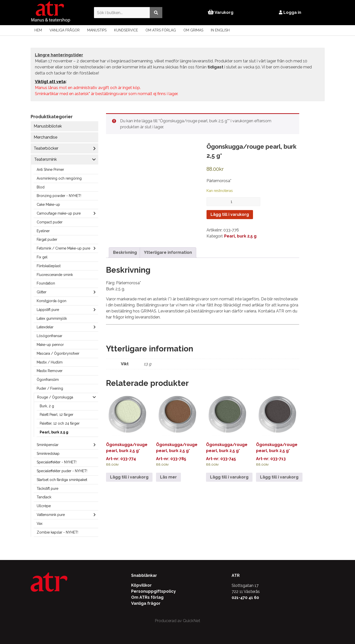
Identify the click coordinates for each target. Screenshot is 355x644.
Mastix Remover (50, 371)
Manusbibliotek (48, 126)
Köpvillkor (141, 585)
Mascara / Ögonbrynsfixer (58, 353)
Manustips (97, 30)
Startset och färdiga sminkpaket (62, 480)
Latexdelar (45, 327)
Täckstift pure (47, 489)
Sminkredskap (48, 454)
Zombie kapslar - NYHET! (57, 532)
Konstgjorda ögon (52, 301)
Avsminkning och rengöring (59, 178)
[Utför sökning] (156, 12)
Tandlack (44, 497)
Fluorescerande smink (55, 275)
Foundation (46, 283)
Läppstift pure (48, 310)
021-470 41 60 (245, 598)
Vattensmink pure (51, 515)
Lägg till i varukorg (230, 214)
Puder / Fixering (50, 388)
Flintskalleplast (49, 266)
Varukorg (221, 12)
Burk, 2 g (47, 406)
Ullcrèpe (44, 506)
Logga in (290, 12)
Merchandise (45, 137)
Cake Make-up (48, 205)
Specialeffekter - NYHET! (57, 462)
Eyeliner (43, 231)
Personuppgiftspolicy (154, 591)
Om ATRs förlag (161, 30)
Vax (40, 524)
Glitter (42, 292)
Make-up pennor (50, 345)
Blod (41, 187)
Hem (38, 30)
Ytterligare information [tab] (168, 252)
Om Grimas (193, 30)
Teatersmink (45, 159)
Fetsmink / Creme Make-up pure (63, 248)
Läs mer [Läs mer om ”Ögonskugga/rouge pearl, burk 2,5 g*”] (168, 477)
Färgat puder (47, 239)
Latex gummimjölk (52, 318)
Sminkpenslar (48, 445)
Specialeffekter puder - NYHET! (62, 471)
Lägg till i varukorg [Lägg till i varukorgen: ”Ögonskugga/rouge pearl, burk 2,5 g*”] (129, 477)
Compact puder (50, 222)
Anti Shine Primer (50, 170)
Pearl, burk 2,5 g (54, 432)
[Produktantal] (233, 202)
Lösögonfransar (49, 336)
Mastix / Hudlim (50, 362)
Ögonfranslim (48, 380)
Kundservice (126, 30)
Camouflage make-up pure (59, 213)
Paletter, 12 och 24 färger (60, 423)
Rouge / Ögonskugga (55, 397)
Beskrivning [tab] (125, 252)
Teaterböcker (46, 148)
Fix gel (42, 257)
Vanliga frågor (65, 30)
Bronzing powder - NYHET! (59, 196)
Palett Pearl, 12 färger (57, 415)
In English (220, 30)
